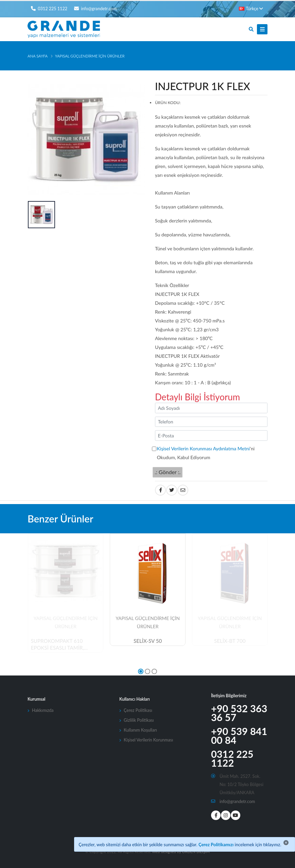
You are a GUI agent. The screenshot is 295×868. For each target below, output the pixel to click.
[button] (141, 671)
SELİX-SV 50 (148, 641)
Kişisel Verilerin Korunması (149, 740)
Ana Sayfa (38, 56)
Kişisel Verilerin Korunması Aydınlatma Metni (204, 448)
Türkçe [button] (251, 9)
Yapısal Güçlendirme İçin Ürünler (90, 56)
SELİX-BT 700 (230, 641)
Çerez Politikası (138, 710)
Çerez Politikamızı (216, 845)
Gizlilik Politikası (139, 720)
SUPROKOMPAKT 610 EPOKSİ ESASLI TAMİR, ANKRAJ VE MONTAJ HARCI (64, 645)
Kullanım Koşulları (140, 730)
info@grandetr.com (237, 802)
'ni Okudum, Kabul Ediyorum (206, 453)
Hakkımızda (43, 710)
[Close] (286, 843)
